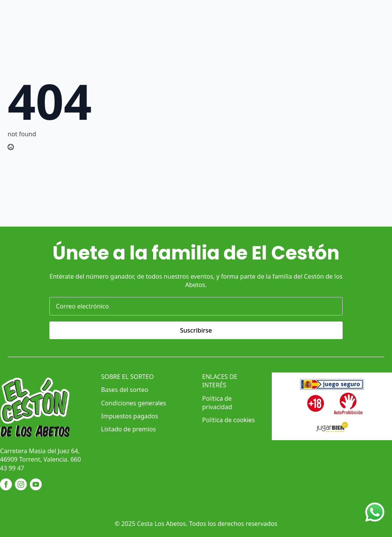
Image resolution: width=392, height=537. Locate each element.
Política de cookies (229, 420)
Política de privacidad (217, 403)
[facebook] (6, 484)
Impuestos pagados (130, 416)
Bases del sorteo (125, 390)
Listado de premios (128, 429)
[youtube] (36, 484)
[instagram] (21, 484)
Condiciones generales (134, 403)
